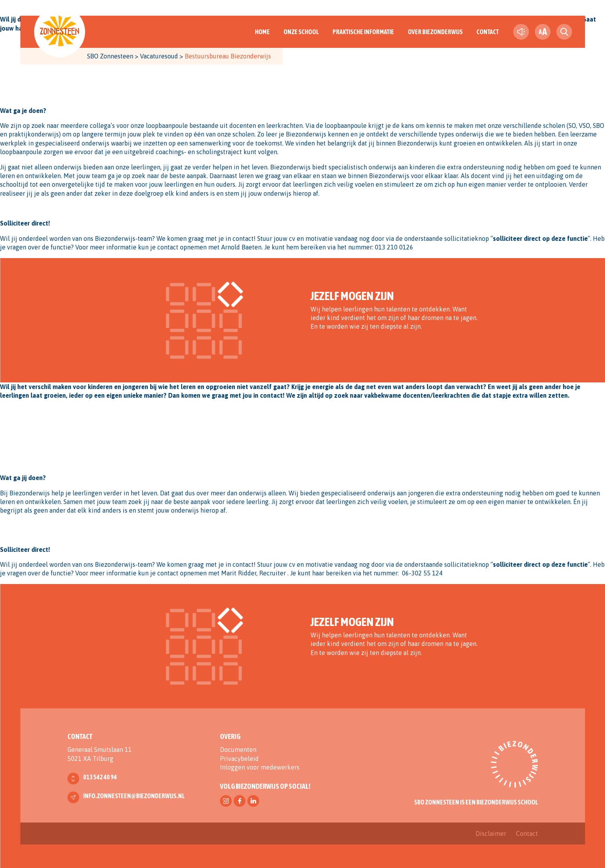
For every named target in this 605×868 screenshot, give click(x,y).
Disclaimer (491, 833)
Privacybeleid (239, 759)
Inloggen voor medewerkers (260, 767)
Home (262, 32)
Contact (488, 32)
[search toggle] (564, 32)
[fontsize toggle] (543, 32)
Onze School (301, 32)
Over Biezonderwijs (435, 32)
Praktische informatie (363, 32)
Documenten (238, 750)
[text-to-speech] (521, 32)
